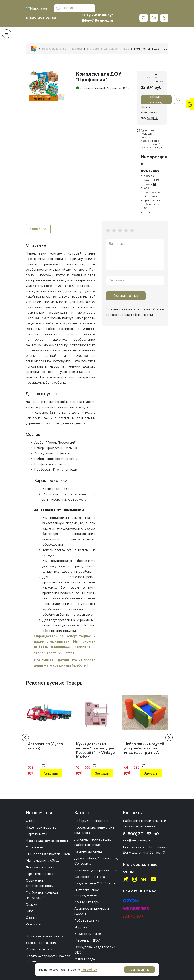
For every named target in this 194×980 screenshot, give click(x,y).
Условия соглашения (41, 943)
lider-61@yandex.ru (98, 20)
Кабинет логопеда (88, 851)
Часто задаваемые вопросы (47, 841)
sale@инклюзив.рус (98, 15)
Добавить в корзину (156, 100)
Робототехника (87, 921)
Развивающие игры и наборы (96, 870)
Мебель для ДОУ (87, 940)
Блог (29, 911)
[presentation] (25, 738)
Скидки (32, 904)
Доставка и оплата (40, 867)
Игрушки (81, 927)
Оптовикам (35, 847)
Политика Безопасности (45, 936)
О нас (30, 821)
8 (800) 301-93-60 (41, 18)
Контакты (33, 924)
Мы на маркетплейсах (42, 861)
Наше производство (41, 827)
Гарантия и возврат (40, 874)
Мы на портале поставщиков (48, 854)
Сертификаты (36, 834)
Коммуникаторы (87, 902)
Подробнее (89, 970)
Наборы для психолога (91, 821)
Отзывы (32, 918)
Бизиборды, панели (89, 934)
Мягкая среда (85, 959)
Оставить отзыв (126, 296)
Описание (38, 229)
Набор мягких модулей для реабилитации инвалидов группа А (144, 748)
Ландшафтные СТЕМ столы (95, 883)
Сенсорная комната (90, 877)
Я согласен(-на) (139, 970)
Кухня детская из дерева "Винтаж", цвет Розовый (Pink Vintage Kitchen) (96, 751)
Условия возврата (39, 949)
